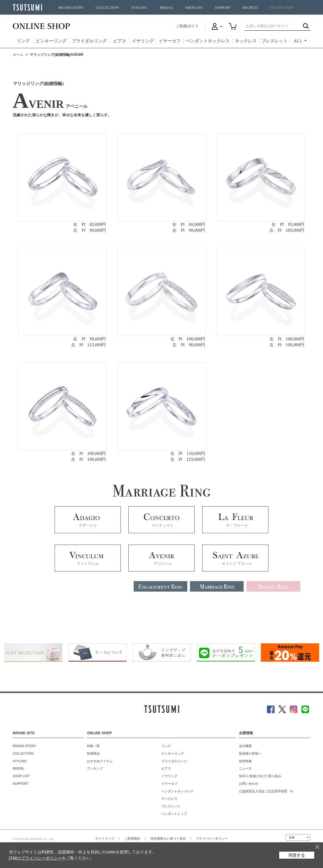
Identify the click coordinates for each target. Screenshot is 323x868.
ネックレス (246, 41)
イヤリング (143, 41)
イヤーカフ (170, 41)
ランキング (95, 768)
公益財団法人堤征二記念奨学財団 (263, 791)
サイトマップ (105, 838)
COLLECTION (107, 8)
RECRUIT (250, 8)
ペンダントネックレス (208, 41)
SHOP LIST (194, 8)
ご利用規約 (132, 838)
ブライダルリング (89, 41)
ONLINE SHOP (282, 8)
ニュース (245, 768)
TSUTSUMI (27, 7)
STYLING (139, 8)
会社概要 (245, 746)
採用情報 (245, 761)
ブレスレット (275, 41)
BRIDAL (167, 8)
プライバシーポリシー (212, 838)
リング (23, 41)
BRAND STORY (71, 8)
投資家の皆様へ (250, 753)
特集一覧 (93, 746)
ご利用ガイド (187, 26)
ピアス (120, 41)
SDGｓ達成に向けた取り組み (260, 776)
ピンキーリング (51, 41)
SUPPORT (223, 8)
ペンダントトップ (174, 814)
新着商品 (93, 753)
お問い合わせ (249, 784)
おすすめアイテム (100, 761)
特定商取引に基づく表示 (168, 838)
